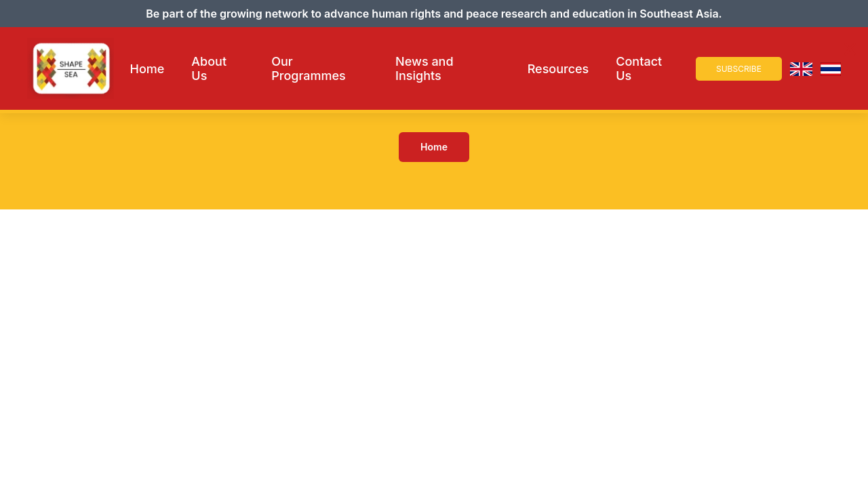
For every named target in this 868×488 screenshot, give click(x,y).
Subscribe (739, 69)
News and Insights (424, 68)
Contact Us (639, 68)
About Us (209, 68)
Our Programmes (309, 68)
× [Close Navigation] (850, 49)
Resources (558, 69)
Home (147, 69)
